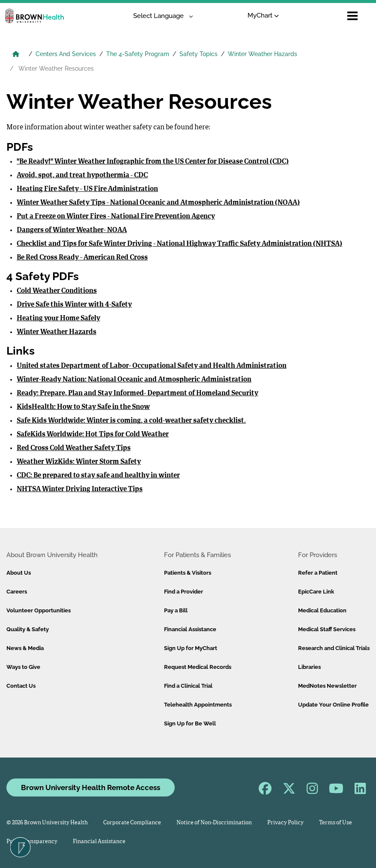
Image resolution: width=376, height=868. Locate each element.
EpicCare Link (316, 592)
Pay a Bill (176, 610)
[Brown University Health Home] (16, 55)
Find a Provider (184, 592)
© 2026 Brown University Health (47, 823)
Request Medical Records (198, 667)
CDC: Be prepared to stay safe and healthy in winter (98, 476)
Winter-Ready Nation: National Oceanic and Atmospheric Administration (134, 380)
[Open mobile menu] (352, 16)
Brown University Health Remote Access (91, 787)
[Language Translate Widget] (160, 16)
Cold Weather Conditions (57, 291)
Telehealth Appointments (198, 705)
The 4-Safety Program (138, 54)
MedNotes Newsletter (327, 686)
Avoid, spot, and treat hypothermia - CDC (82, 176)
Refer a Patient (318, 573)
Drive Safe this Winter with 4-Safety (74, 305)
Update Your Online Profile (333, 705)
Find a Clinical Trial (188, 686)
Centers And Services (66, 54)
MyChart (263, 15)
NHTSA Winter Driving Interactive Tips (80, 489)
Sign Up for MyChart (191, 648)
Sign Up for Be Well (190, 723)
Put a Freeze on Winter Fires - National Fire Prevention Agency (116, 217)
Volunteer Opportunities (39, 610)
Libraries (309, 667)
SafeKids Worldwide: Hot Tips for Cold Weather (93, 435)
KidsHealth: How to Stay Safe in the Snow (83, 407)
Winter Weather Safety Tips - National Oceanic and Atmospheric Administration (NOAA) (158, 203)
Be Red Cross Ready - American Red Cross (82, 258)
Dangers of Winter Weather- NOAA (72, 230)
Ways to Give (23, 667)
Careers (17, 592)
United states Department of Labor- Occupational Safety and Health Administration (152, 366)
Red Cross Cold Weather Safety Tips (74, 448)
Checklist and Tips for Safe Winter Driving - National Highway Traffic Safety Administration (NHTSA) (179, 244)
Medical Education (322, 610)
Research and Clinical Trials (334, 648)
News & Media (25, 648)
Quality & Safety (28, 629)
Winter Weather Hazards (263, 54)
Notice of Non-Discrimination (214, 823)
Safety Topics (198, 54)
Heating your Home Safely (58, 319)
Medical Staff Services (327, 629)
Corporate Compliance (132, 823)
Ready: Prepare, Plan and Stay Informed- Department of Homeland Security (137, 394)
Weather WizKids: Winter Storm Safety (79, 462)
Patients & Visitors (188, 573)
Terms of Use (336, 823)
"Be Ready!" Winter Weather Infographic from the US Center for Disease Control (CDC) (153, 162)
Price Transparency (32, 842)
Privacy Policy (285, 823)
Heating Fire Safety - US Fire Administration (87, 189)
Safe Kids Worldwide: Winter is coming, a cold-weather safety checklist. (131, 421)
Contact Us (21, 686)
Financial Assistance (190, 629)
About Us (19, 573)
